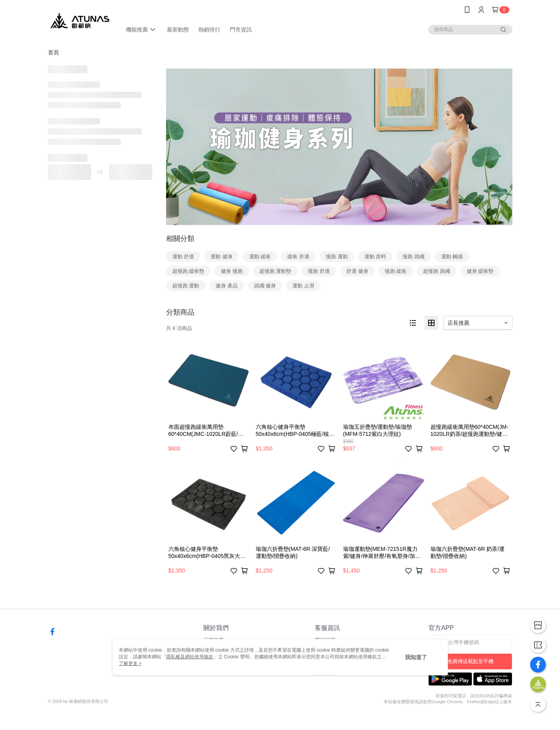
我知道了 (416, 657)
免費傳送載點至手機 (470, 661)
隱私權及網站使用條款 (190, 657)
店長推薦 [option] (458, 323)
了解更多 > (130, 663)
